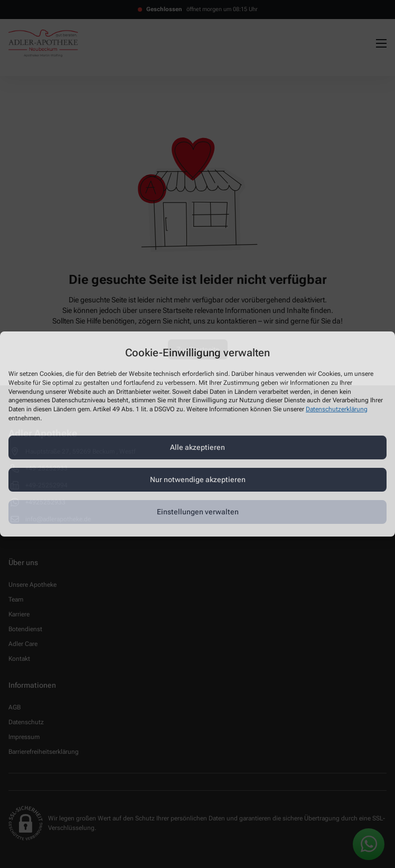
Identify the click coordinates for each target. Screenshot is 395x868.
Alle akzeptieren (197, 447)
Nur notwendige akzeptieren (198, 479)
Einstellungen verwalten (198, 512)
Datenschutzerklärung (337, 409)
